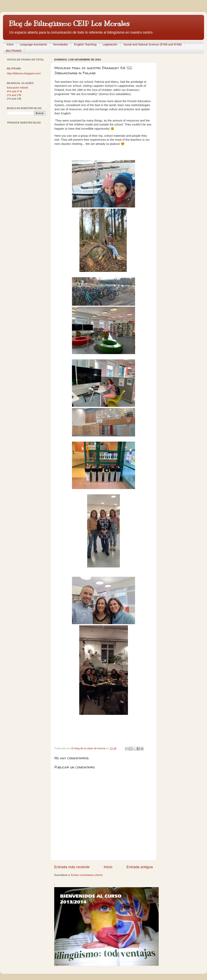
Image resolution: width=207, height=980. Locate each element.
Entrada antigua (140, 867)
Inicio (10, 44)
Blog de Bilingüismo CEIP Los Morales (69, 24)
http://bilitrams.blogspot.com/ (24, 73)
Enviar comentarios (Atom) (87, 875)
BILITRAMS (14, 51)
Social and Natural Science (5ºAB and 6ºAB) (152, 44)
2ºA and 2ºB (14, 95)
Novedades (61, 44)
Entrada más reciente (72, 867)
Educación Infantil (17, 88)
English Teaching (85, 44)
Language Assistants (33, 44)
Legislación (110, 44)
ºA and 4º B (15, 91)
